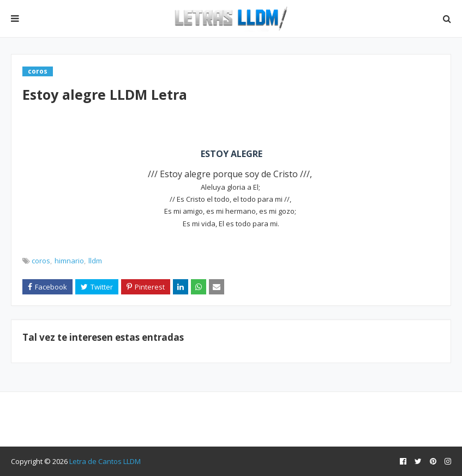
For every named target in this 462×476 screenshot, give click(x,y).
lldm (95, 261)
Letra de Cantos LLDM (105, 461)
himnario (69, 261)
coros (41, 261)
